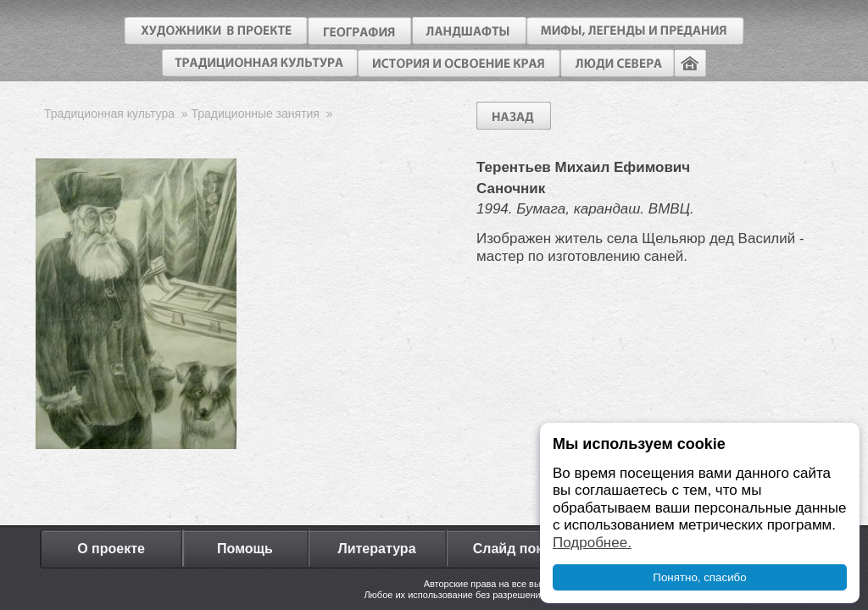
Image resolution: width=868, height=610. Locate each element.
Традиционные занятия (255, 114)
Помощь (245, 549)
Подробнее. (592, 543)
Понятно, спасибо (699, 577)
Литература (376, 549)
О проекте (111, 549)
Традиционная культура (109, 114)
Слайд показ (515, 549)
